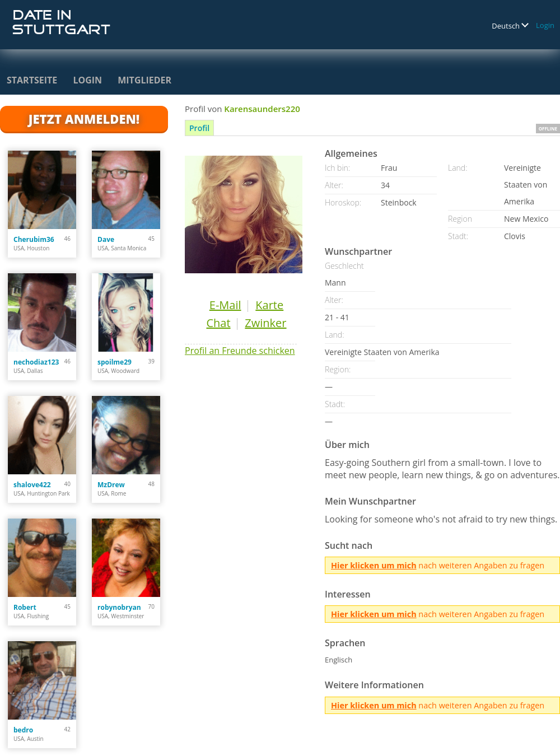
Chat (218, 323)
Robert (25, 607)
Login (545, 25)
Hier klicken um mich (374, 565)
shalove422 (32, 485)
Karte (269, 305)
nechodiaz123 (36, 362)
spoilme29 (115, 362)
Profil (199, 128)
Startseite (32, 80)
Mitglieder (144, 80)
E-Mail (225, 305)
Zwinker (265, 323)
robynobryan (119, 607)
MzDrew (111, 485)
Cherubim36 (34, 239)
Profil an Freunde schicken (240, 351)
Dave (106, 239)
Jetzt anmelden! (84, 119)
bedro (23, 730)
